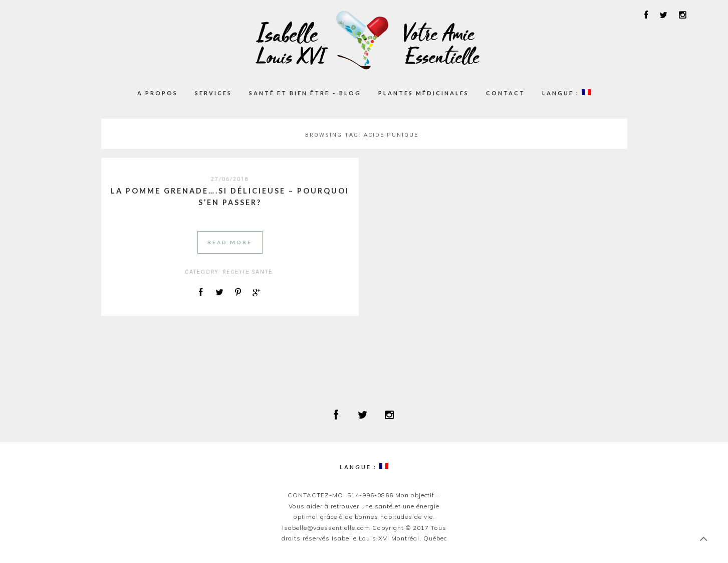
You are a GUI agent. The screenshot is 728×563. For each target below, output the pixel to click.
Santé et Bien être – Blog (305, 93)
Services (213, 93)
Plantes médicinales (424, 93)
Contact (506, 93)
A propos (158, 93)
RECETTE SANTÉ (248, 272)
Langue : (566, 93)
